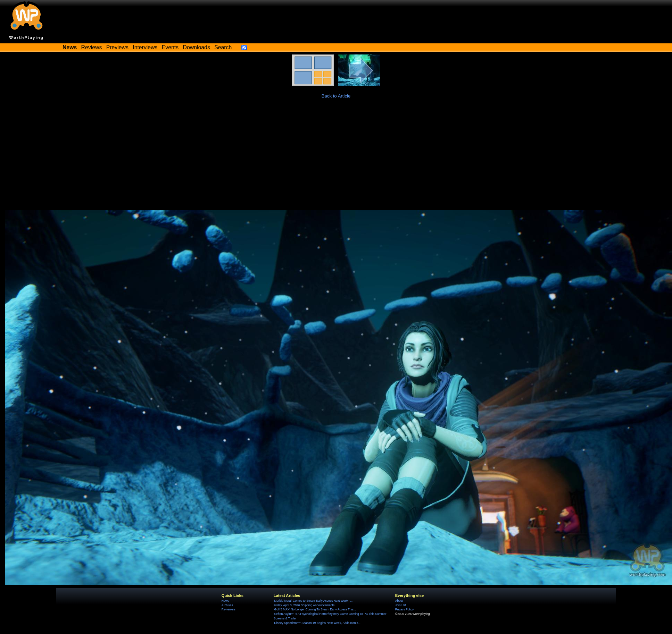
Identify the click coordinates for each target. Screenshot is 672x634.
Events (170, 47)
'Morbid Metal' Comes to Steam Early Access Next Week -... (313, 601)
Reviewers (229, 609)
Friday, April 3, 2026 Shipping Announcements (304, 605)
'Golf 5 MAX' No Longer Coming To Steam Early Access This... (315, 609)
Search (223, 47)
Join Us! (401, 605)
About (399, 601)
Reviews (92, 47)
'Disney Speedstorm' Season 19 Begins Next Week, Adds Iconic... (317, 623)
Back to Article (336, 96)
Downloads (197, 47)
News (225, 601)
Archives (227, 605)
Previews (117, 47)
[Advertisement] (336, 158)
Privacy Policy (404, 609)
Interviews (145, 47)
